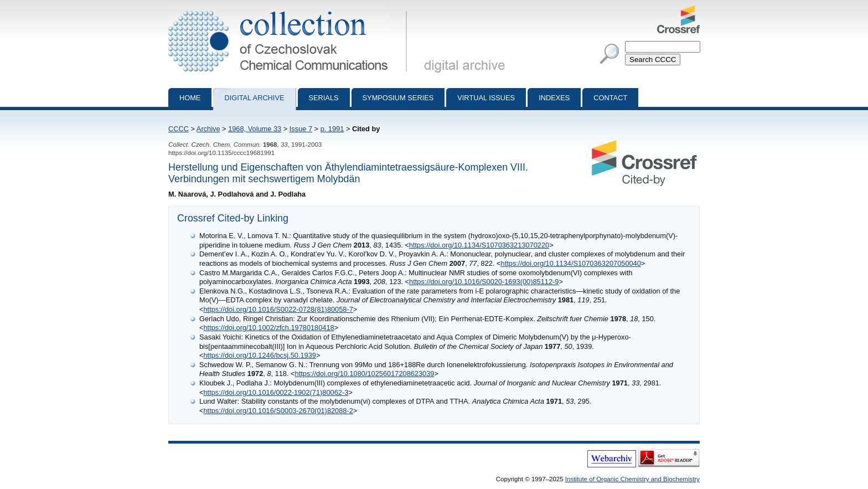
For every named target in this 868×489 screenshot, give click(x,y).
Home (190, 98)
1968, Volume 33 (255, 129)
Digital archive (254, 98)
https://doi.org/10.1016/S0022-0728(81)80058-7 (278, 309)
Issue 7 (301, 129)
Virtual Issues (486, 98)
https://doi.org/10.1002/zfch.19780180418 (268, 328)
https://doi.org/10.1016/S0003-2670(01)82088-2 (278, 411)
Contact (610, 98)
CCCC (179, 129)
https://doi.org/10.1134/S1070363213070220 (479, 245)
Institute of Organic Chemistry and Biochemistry (632, 479)
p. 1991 (332, 129)
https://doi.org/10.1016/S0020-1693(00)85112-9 (484, 282)
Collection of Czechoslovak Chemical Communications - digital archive (290, 10)
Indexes (554, 98)
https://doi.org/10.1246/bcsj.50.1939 (259, 355)
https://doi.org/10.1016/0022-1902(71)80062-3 (276, 392)
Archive (208, 129)
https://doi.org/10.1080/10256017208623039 (365, 374)
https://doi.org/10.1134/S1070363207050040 (571, 263)
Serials (324, 98)
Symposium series (398, 98)
